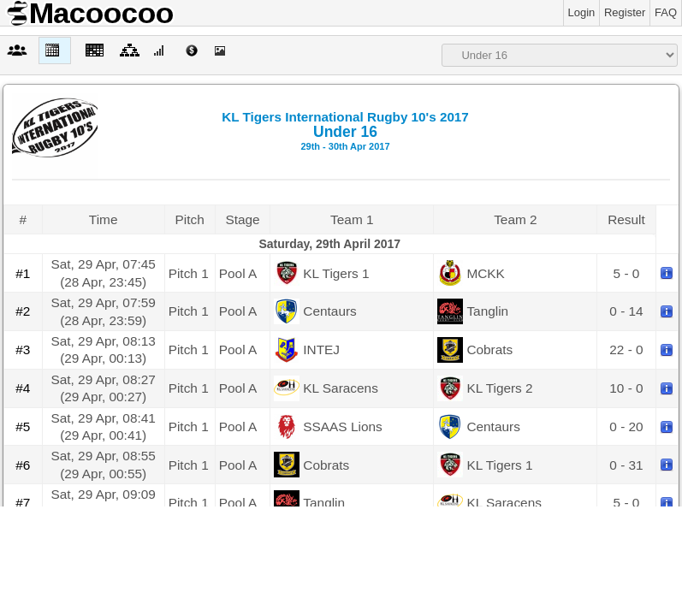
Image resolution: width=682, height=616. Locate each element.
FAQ (666, 12)
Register (625, 12)
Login (582, 12)
